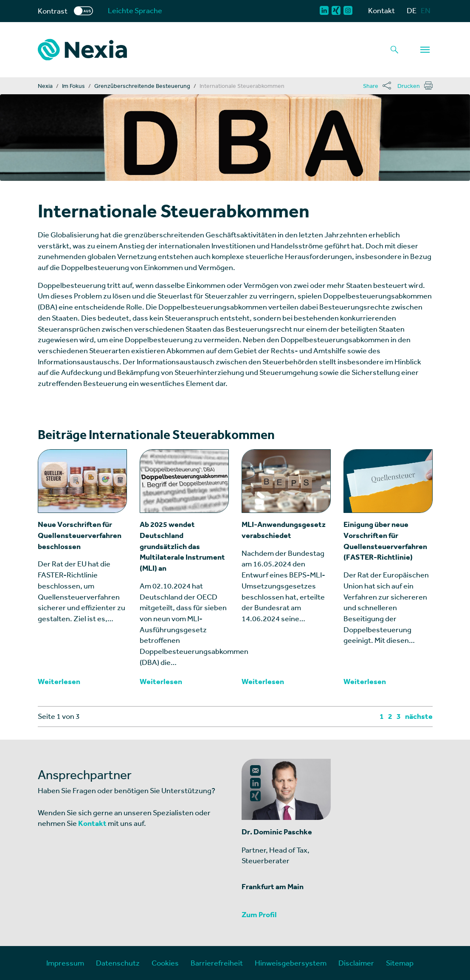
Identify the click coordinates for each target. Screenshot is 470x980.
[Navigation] (425, 50)
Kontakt (381, 10)
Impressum (65, 963)
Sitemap (400, 963)
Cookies (165, 963)
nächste (419, 716)
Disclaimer (356, 963)
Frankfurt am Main (273, 887)
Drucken (409, 86)
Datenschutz (118, 963)
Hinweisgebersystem (291, 963)
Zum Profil (259, 915)
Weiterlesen (59, 681)
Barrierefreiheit (217, 963)
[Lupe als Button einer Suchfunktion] (394, 50)
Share (371, 86)
